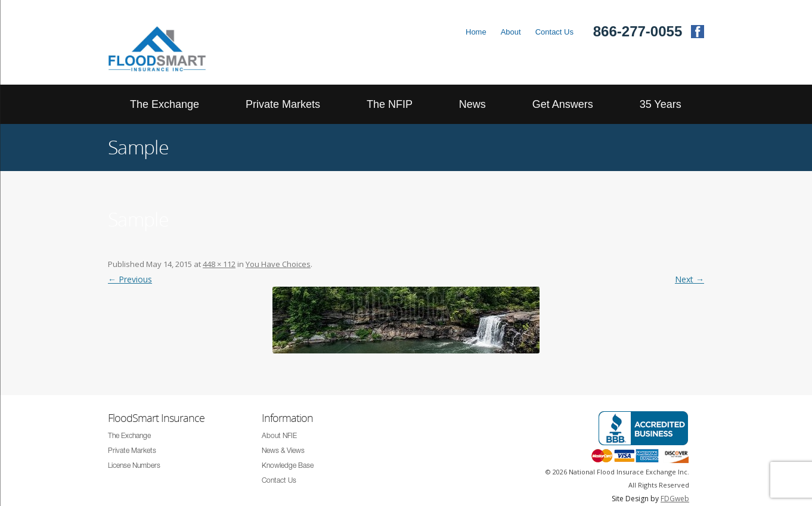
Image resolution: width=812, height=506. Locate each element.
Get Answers (563, 104)
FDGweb (675, 499)
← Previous (130, 279)
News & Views (283, 451)
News (472, 104)
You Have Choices (278, 264)
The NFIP (390, 104)
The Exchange (165, 104)
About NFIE (279, 436)
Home (476, 32)
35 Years (661, 104)
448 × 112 (219, 264)
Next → (689, 279)
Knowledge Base (288, 466)
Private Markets (283, 104)
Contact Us (554, 32)
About (511, 32)
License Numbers (134, 466)
